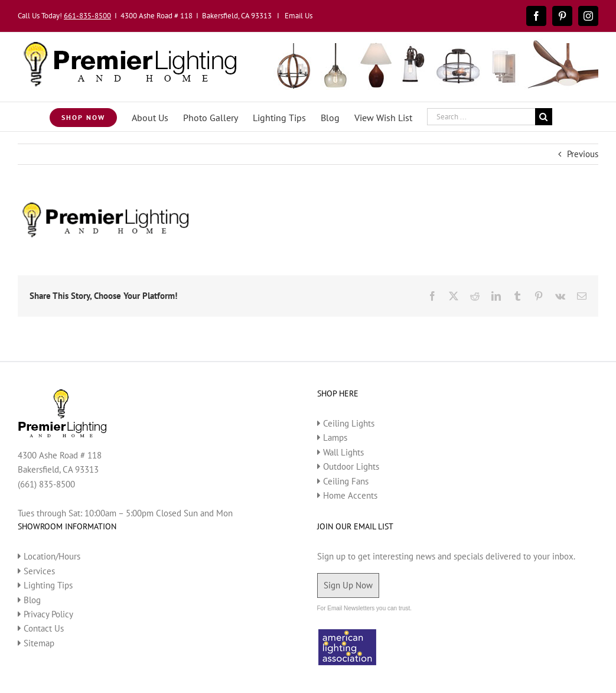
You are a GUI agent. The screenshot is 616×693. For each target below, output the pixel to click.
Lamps (335, 437)
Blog (32, 600)
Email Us (299, 16)
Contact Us (44, 628)
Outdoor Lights (351, 466)
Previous (583, 154)
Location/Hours (52, 556)
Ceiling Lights (349, 423)
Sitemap (39, 643)
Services (39, 571)
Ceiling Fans (346, 481)
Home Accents (350, 495)
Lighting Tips (48, 585)
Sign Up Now (348, 585)
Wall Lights (343, 452)
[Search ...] (481, 117)
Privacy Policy (48, 614)
